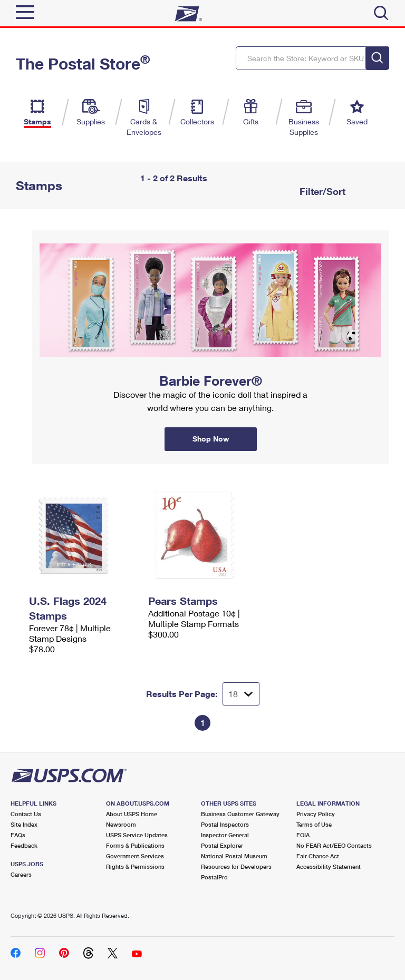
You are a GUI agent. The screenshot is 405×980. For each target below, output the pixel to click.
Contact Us (26, 814)
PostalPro (214, 877)
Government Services (135, 856)
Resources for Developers (236, 866)
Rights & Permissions (135, 866)
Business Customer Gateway (240, 814)
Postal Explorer (222, 845)
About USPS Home (132, 814)
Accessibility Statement (329, 866)
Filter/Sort (321, 191)
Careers (21, 874)
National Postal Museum (234, 856)
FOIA (303, 835)
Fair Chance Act (318, 856)
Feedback (24, 845)
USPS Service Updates (137, 835)
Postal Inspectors (225, 824)
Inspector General (225, 835)
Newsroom (121, 824)
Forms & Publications (135, 845)
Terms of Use (314, 824)
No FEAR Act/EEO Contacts (334, 845)
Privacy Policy (316, 814)
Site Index (24, 824)
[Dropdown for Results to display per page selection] (241, 694)
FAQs (18, 835)
